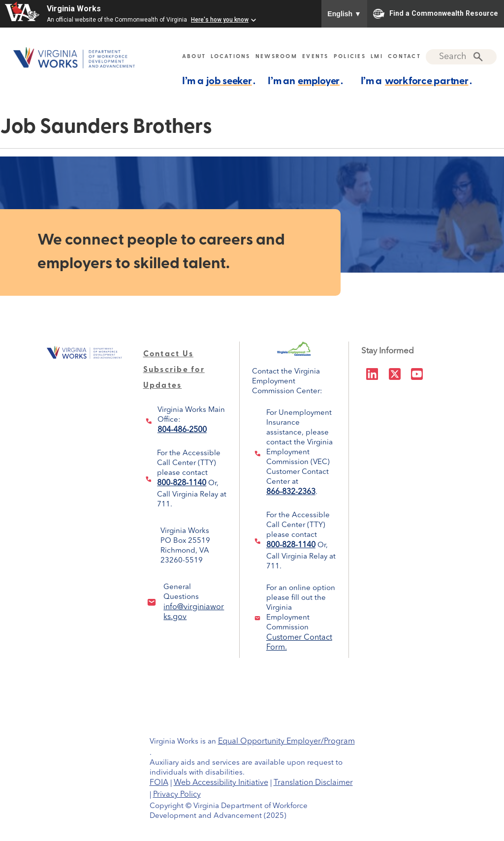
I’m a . (219, 81)
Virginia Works (74, 9)
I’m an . (305, 81)
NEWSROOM (276, 57)
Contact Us (169, 354)
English (344, 14)
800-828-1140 (182, 483)
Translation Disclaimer (313, 783)
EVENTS (315, 57)
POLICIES (350, 57)
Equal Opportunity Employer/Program (286, 742)
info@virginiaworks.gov (194, 609)
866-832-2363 (291, 492)
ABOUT (194, 57)
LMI (377, 57)
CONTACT (404, 57)
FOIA (159, 783)
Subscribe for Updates (174, 370)
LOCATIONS (230, 57)
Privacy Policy (177, 795)
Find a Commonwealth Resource (436, 14)
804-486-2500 (182, 430)
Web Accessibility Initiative (221, 783)
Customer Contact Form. (299, 639)
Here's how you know (220, 20)
